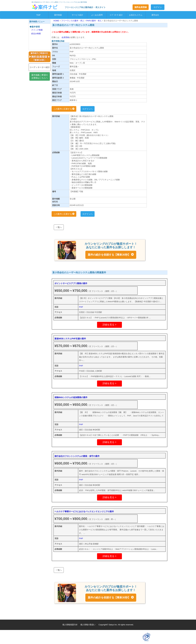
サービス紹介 (77, 15)
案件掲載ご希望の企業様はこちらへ (40, 76)
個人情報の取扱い (88, 625)
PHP (81, 307)
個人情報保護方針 (70, 625)
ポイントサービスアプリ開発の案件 (71, 283)
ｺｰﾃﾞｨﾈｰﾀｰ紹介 (116, 15)
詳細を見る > (109, 325)
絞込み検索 (36, 34)
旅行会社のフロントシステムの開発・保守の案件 (77, 456)
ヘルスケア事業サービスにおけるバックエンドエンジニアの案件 (84, 511)
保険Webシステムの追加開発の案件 (71, 397)
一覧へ (59, 227)
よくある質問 (97, 15)
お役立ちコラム (136, 15)
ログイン (158, 7)
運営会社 (155, 15)
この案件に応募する (64, 109)
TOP (38, 15)
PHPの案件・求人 (94, 21)
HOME (57, 21)
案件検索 (58, 15)
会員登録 (65, 37)
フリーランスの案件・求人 (73, 21)
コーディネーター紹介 (40, 67)
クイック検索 (37, 30)
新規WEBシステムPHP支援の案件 (70, 339)
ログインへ (88, 109)
